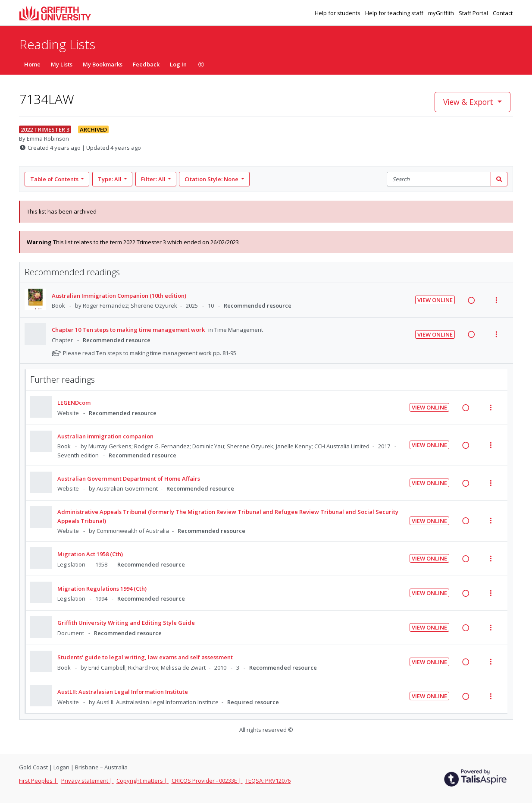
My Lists (62, 64)
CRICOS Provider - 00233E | (207, 781)
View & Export (469, 102)
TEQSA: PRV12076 (268, 781)
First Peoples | (39, 781)
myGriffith (442, 13)
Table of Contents (55, 179)
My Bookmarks (103, 64)
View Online (435, 300)
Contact (503, 13)
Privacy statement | (88, 781)
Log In (178, 64)
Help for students (338, 13)
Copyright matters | (142, 781)
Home (32, 64)
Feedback (146, 64)
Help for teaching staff (395, 13)
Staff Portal (474, 13)
